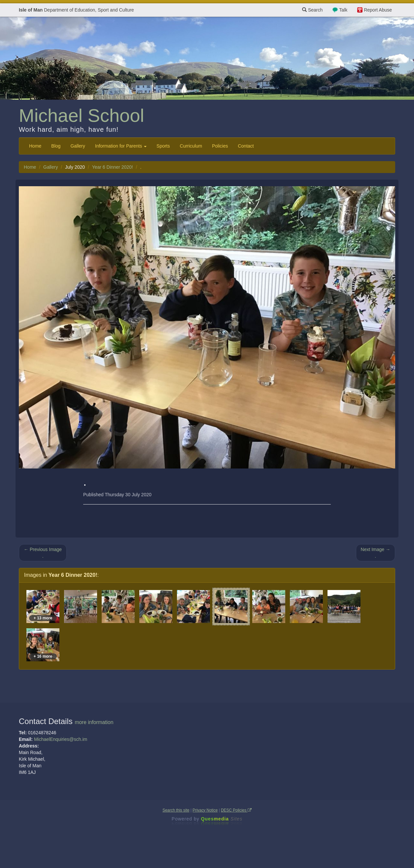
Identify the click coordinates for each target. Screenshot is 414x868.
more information (94, 722)
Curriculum (191, 146)
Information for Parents (121, 146)
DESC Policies (236, 810)
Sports (163, 146)
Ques (222, 819)
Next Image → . (376, 553)
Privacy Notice (205, 810)
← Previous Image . (43, 553)
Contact (246, 146)
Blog (56, 146)
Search (312, 10)
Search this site (176, 810)
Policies (220, 146)
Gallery (78, 146)
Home (35, 146)
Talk (343, 10)
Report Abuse (378, 10)
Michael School (82, 115)
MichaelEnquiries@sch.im (61, 739)
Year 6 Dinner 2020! (113, 167)
